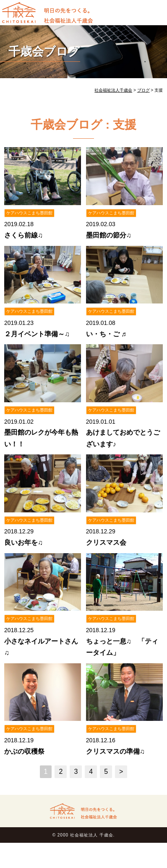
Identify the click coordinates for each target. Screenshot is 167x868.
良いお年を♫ (23, 542)
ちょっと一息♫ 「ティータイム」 (122, 647)
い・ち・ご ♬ (106, 334)
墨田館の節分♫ (109, 235)
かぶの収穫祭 (24, 751)
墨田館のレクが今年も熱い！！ (41, 438)
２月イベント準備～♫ (37, 334)
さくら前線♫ (23, 235)
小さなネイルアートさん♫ (41, 647)
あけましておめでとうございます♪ (123, 438)
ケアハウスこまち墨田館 (29, 213)
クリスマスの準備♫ (115, 751)
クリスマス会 (106, 542)
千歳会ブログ (44, 51)
